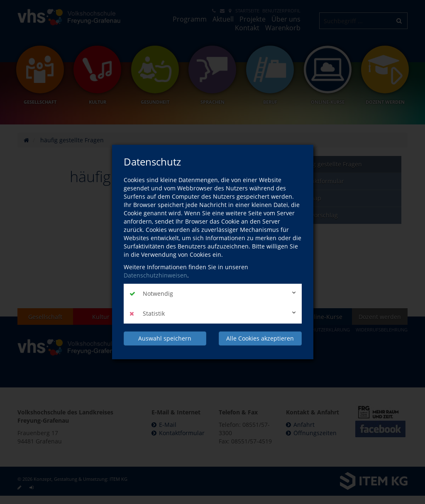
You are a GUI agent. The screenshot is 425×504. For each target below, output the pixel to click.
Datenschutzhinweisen (155, 275)
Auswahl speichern (165, 338)
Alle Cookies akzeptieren (260, 338)
